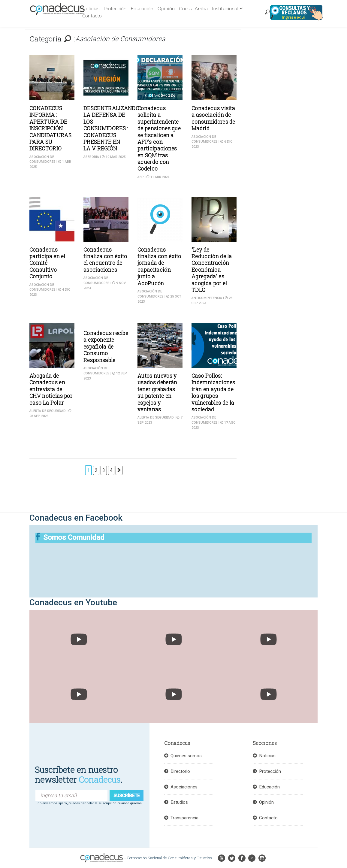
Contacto (92, 16)
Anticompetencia (207, 298)
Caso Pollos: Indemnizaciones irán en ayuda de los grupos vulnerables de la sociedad (213, 393)
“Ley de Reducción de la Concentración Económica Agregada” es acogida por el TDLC (212, 270)
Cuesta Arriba (193, 9)
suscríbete (127, 796)
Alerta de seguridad (48, 411)
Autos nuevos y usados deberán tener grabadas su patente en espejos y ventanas (157, 393)
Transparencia (184, 818)
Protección (115, 9)
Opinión (166, 9)
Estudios (179, 802)
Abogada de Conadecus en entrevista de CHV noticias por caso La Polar (51, 389)
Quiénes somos (186, 756)
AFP (141, 177)
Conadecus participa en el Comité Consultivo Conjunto (47, 263)
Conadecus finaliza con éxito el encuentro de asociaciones (105, 260)
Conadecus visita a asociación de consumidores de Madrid (213, 118)
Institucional (225, 9)
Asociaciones (184, 787)
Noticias (91, 9)
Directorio (180, 771)
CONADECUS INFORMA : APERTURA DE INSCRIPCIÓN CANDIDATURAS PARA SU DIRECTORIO (50, 128)
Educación (142, 9)
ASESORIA (91, 157)
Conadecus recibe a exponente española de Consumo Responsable (106, 347)
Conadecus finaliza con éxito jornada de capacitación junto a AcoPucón (159, 266)
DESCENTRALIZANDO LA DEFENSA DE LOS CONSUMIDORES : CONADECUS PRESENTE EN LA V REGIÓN (111, 128)
